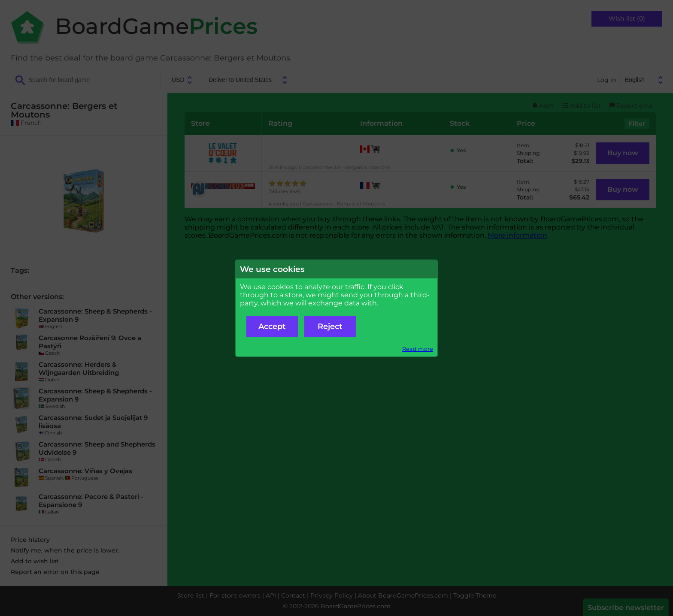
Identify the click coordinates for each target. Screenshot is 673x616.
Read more (418, 349)
